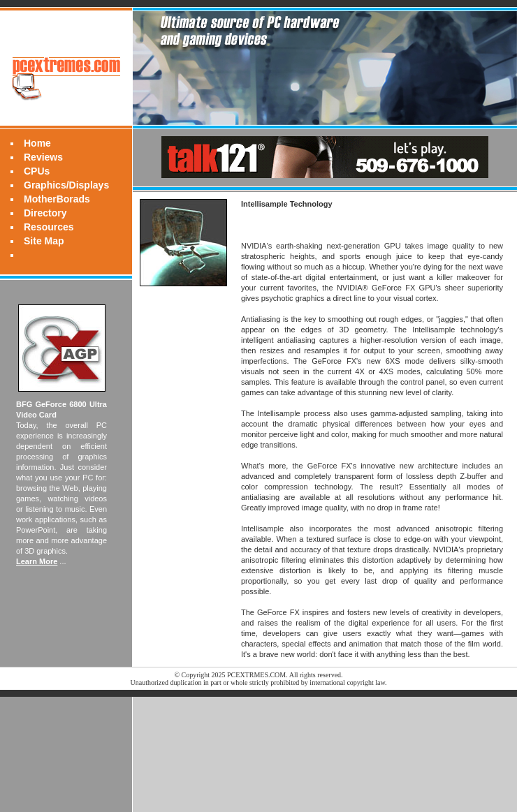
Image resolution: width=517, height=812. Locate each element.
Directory (45, 213)
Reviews (43, 157)
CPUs (37, 171)
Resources (49, 227)
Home (37, 143)
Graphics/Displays (66, 185)
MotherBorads (57, 199)
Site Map (44, 241)
